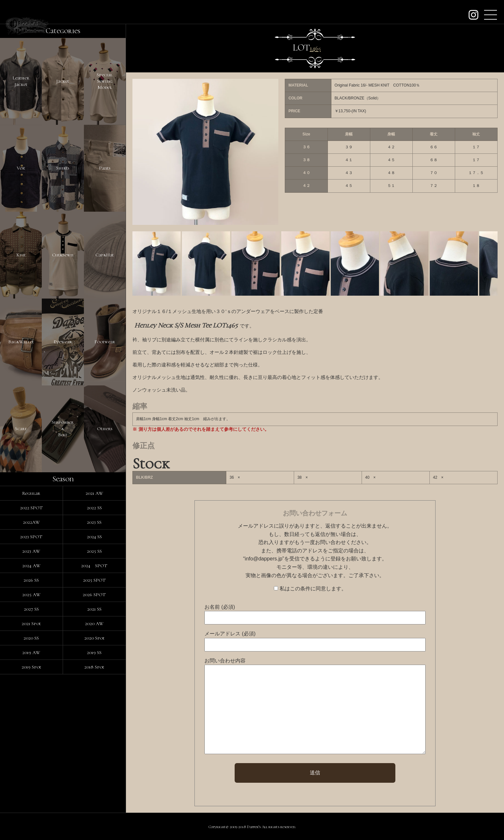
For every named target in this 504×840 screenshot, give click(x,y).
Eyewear (63, 342)
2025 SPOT (94, 580)
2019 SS (94, 652)
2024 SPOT (94, 566)
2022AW (31, 522)
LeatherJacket (21, 81)
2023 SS (94, 522)
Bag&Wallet (21, 342)
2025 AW (31, 595)
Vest (21, 168)
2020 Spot (94, 638)
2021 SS (94, 609)
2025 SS (94, 551)
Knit (21, 255)
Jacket (63, 81)
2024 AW (31, 566)
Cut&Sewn (63, 255)
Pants (105, 168)
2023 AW (31, 551)
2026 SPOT (94, 595)
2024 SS (94, 537)
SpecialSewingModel (105, 81)
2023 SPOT (31, 537)
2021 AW (94, 493)
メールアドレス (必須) (230, 634)
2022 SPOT (31, 508)
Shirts (63, 168)
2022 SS (94, 508)
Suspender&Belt (63, 428)
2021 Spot (31, 623)
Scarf (21, 429)
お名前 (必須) (220, 607)
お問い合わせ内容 (225, 661)
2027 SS (31, 609)
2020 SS (31, 638)
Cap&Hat (105, 255)
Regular (31, 493)
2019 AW (31, 652)
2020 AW (94, 623)
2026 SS (31, 580)
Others (105, 429)
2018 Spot (94, 667)
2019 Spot (31, 667)
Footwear (105, 342)
